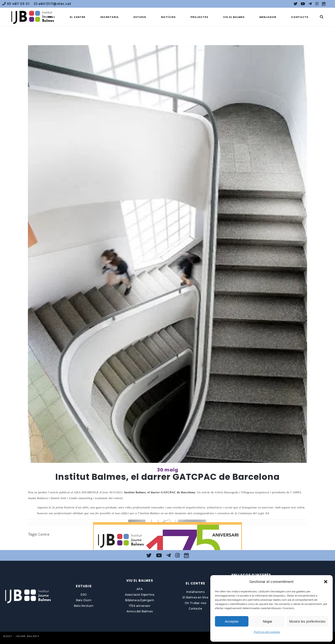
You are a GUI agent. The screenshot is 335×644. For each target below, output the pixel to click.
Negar (268, 621)
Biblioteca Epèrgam (140, 600)
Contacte (196, 609)
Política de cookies (267, 632)
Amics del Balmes (140, 611)
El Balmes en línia (195, 597)
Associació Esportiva (140, 595)
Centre (44, 534)
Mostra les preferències (307, 621)
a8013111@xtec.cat (53, 4)
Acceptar (232, 621)
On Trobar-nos (196, 603)
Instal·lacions (195, 592)
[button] (326, 582)
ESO (84, 595)
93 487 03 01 (16, 4)
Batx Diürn (84, 600)
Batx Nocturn (84, 606)
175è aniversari (140, 606)
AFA (140, 589)
